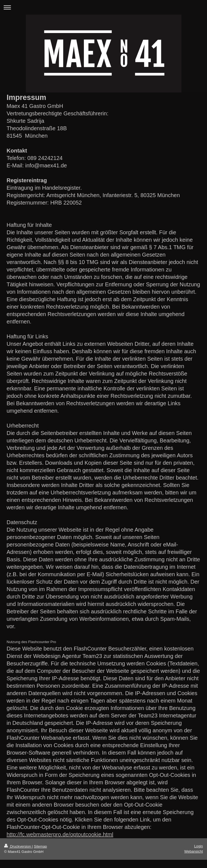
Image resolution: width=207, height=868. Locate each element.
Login (198, 846)
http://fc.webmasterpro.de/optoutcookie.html (60, 834)
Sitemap (40, 846)
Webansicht (194, 851)
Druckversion (18, 846)
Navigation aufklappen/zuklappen (103, 7)
